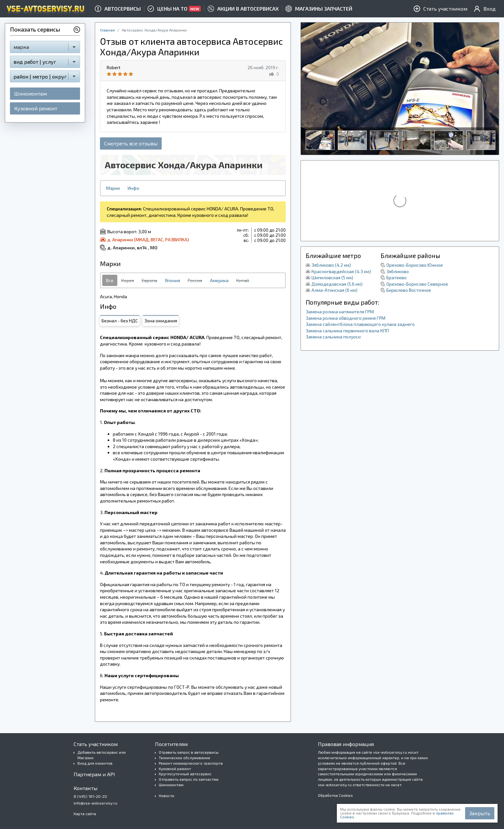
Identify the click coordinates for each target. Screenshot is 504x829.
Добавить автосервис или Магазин (102, 755)
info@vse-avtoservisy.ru (95, 803)
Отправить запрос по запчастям (189, 779)
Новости (166, 796)
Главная (107, 30)
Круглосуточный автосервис (185, 774)
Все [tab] (110, 280)
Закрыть (480, 813)
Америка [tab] (219, 280)
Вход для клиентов (95, 763)
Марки (113, 188)
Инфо (133, 188)
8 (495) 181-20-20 (90, 796)
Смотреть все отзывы (131, 143)
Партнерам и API (94, 774)
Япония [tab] (172, 280)
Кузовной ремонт (36, 108)
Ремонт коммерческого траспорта (191, 763)
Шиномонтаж (31, 93)
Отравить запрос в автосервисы (189, 752)
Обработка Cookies (335, 795)
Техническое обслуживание (184, 758)
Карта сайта (85, 814)
